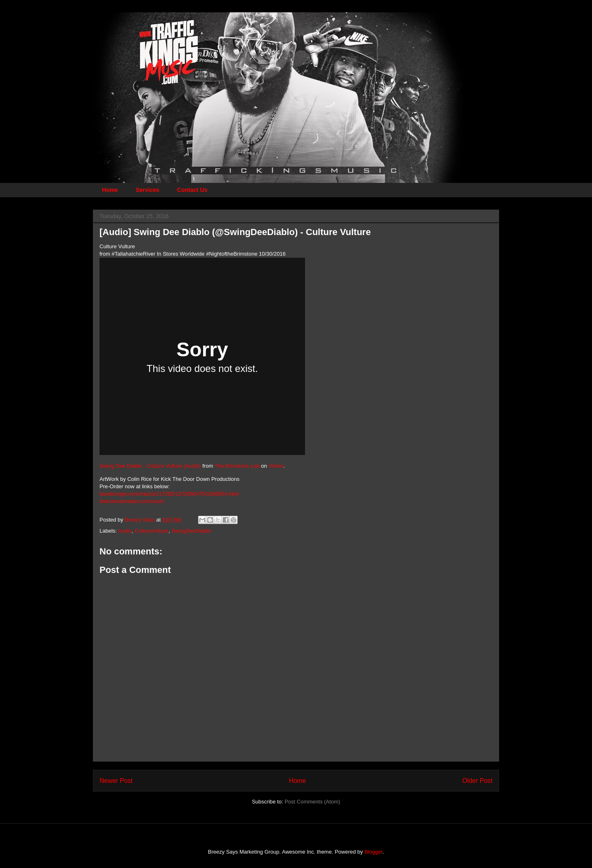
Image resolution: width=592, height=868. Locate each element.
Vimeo (276, 466)
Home (110, 190)
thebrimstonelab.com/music (132, 501)
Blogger (373, 852)
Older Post (477, 781)
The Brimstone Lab (237, 466)
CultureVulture (151, 531)
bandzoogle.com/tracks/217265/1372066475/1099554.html (169, 494)
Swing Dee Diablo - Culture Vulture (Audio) (150, 466)
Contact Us (192, 190)
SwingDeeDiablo (191, 531)
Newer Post (116, 781)
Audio (125, 531)
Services (148, 190)
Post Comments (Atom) (312, 802)
